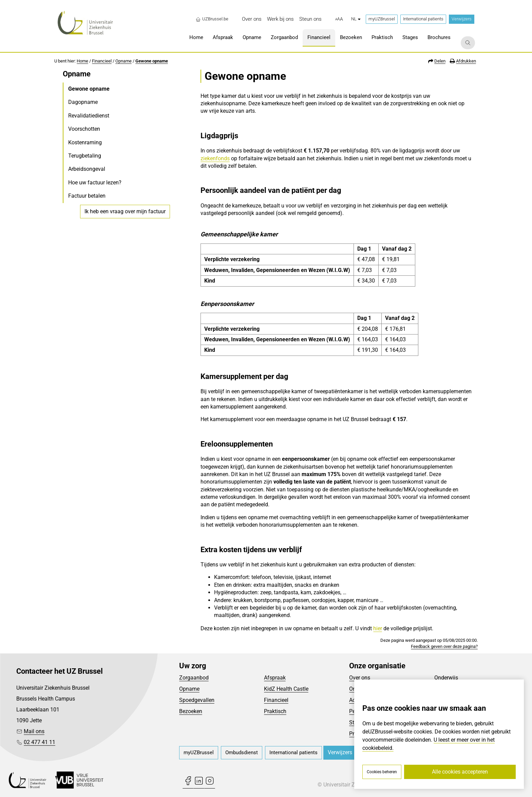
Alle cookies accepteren (460, 772)
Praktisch (275, 711)
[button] (339, 19)
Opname (123, 61)
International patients (423, 19)
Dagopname (83, 102)
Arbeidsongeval (87, 169)
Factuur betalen (87, 196)
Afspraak (275, 678)
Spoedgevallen (197, 700)
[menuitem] (252, 19)
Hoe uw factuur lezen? (95, 183)
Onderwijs (446, 678)
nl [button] (356, 19)
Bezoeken (191, 711)
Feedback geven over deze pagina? (444, 646)
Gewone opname (152, 61)
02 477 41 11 (40, 742)
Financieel (102, 61)
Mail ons (34, 731)
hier (378, 628)
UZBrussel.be (212, 19)
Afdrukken (466, 61)
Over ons (360, 678)
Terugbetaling (85, 156)
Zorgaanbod (194, 678)
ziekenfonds (215, 158)
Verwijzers (462, 19)
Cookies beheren (382, 772)
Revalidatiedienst (89, 116)
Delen (440, 61)
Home (82, 61)
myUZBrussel (382, 19)
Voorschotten (84, 129)
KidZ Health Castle (286, 689)
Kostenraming (85, 142)
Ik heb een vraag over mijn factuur (125, 211)
